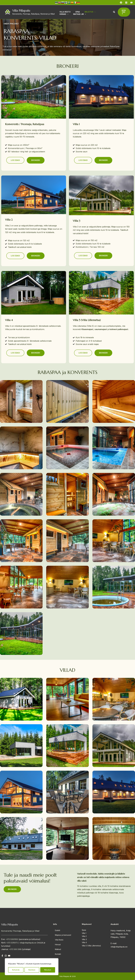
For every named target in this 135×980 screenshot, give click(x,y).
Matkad (57, 946)
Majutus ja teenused (62, 934)
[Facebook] (121, 3)
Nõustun (48, 970)
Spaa (84, 930)
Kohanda (16, 970)
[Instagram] (126, 3)
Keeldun (32, 970)
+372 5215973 (13, 943)
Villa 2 (84, 936)
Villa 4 (84, 942)
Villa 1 (84, 933)
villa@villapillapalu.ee (31, 943)
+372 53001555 (13, 939)
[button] (113, 12)
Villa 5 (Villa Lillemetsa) (91, 946)
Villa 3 (84, 939)
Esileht (56, 931)
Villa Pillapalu (21, 11)
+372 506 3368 (16, 949)
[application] (91, 11)
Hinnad (56, 942)
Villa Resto (58, 938)
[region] (32, 967)
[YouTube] (131, 3)
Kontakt (57, 950)
